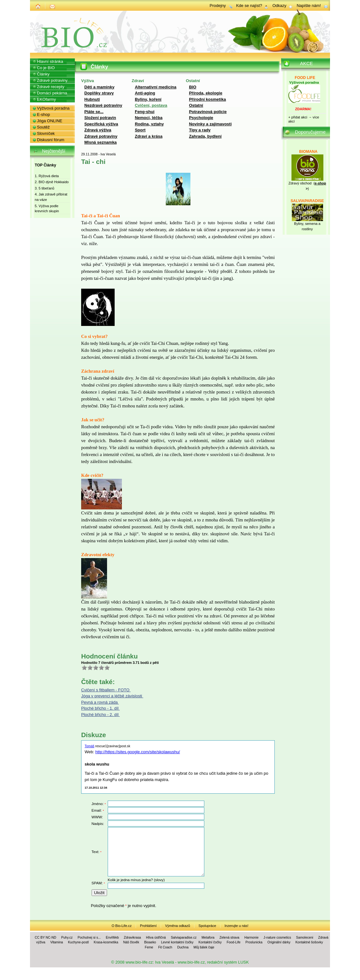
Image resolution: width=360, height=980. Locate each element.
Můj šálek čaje (204, 947)
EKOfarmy (46, 99)
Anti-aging (145, 93)
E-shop (43, 114)
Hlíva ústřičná (156, 938)
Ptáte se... (94, 112)
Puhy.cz (67, 938)
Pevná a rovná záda (100, 702)
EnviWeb (112, 938)
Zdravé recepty (51, 87)
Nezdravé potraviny (103, 105)
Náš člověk (131, 942)
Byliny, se (301, 224)
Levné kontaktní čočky (177, 942)
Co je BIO (46, 68)
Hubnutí (92, 99)
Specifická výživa (101, 124)
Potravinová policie (208, 112)
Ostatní (196, 105)
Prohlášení (148, 926)
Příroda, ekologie (205, 93)
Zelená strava (229, 938)
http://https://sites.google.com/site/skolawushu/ (138, 752)
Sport (140, 130)
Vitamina (57, 942)
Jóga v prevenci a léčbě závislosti (112, 696)
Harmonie (252, 938)
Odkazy (279, 6)
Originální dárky (279, 942)
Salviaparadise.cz (184, 938)
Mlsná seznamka (101, 142)
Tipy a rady (200, 130)
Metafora (208, 938)
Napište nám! (309, 6)
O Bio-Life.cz (121, 926)
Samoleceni (304, 938)
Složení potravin (100, 118)
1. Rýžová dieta (47, 176)
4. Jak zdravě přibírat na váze (51, 197)
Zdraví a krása (149, 136)
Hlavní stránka (50, 61)
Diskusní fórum (51, 140)
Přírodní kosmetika (207, 99)
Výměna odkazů (178, 926)
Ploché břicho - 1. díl (100, 708)
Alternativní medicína (156, 87)
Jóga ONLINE (50, 121)
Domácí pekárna (52, 93)
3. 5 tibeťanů (45, 188)
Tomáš (90, 746)
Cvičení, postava (151, 105)
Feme (149, 947)
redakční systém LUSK (228, 962)
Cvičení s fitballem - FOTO (106, 690)
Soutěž (43, 127)
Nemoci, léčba (149, 118)
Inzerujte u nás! (237, 926)
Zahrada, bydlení (205, 136)
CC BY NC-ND (45, 938)
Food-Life (234, 942)
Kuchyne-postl (78, 942)
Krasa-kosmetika (106, 942)
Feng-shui (145, 112)
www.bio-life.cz (139, 962)
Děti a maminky (99, 87)
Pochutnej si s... (89, 938)
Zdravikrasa (132, 938)
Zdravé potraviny (101, 136)
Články (43, 74)
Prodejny (218, 6)
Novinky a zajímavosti (210, 124)
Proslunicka (254, 942)
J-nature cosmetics (277, 938)
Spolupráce (207, 926)
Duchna (183, 947)
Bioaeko (150, 942)
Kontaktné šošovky (309, 942)
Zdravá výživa (98, 130)
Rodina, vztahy (149, 124)
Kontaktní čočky (210, 942)
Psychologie (201, 118)
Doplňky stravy (99, 93)
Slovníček (46, 133)
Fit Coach (165, 947)
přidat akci (299, 117)
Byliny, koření (148, 99)
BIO (192, 87)
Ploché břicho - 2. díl (100, 715)
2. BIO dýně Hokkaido (52, 182)
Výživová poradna (53, 108)
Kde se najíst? (249, 6)
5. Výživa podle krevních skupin (47, 209)
